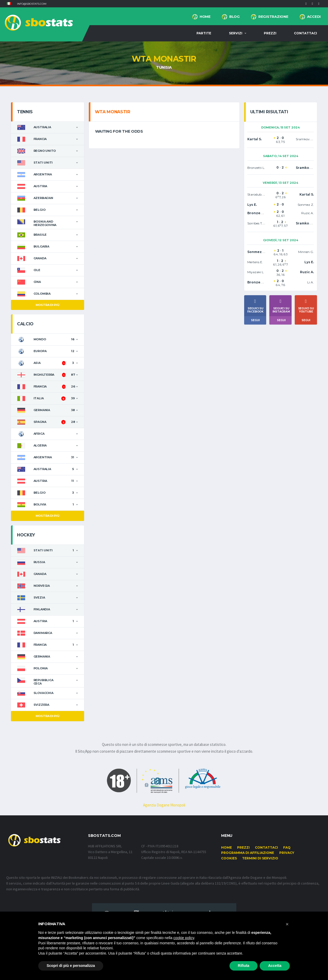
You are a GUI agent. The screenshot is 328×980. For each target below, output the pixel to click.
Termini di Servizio (260, 858)
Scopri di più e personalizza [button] (71, 966)
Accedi (314, 17)
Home (205, 17)
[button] (9, 4)
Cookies (229, 858)
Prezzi (270, 33)
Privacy (287, 853)
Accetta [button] (275, 966)
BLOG (234, 17)
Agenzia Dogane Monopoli (164, 805)
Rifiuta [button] (244, 966)
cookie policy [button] (184, 938)
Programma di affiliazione (248, 853)
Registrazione (273, 17)
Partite (204, 33)
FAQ (287, 847)
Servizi (236, 33)
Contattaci (305, 33)
